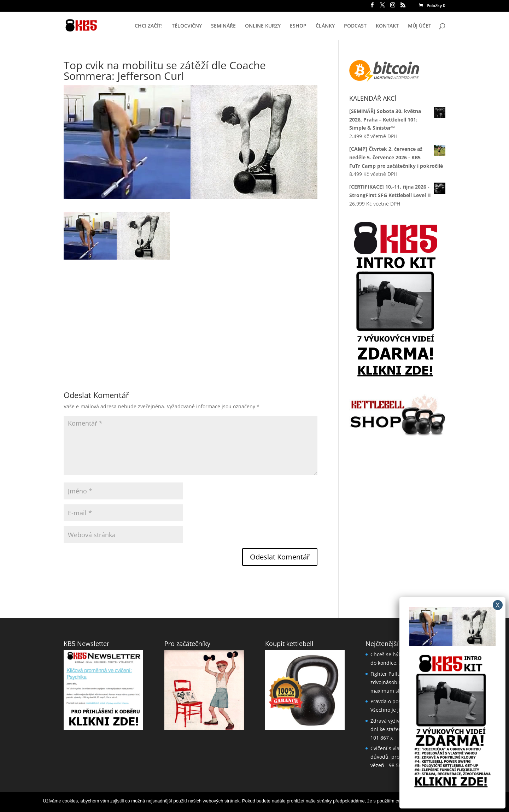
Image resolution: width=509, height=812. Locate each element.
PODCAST (355, 26)
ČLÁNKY (325, 26)
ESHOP (298, 26)
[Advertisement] (191, 309)
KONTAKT (387, 26)
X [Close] (498, 605)
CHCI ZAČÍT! (149, 26)
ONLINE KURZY (263, 26)
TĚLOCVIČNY (187, 26)
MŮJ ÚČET (420, 26)
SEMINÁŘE (223, 26)
